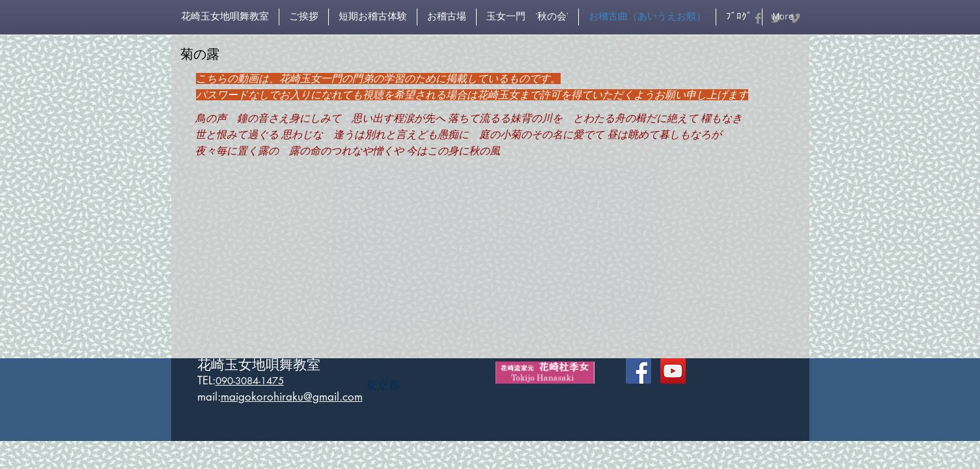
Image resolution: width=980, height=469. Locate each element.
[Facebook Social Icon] (638, 371)
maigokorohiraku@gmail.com (292, 397)
